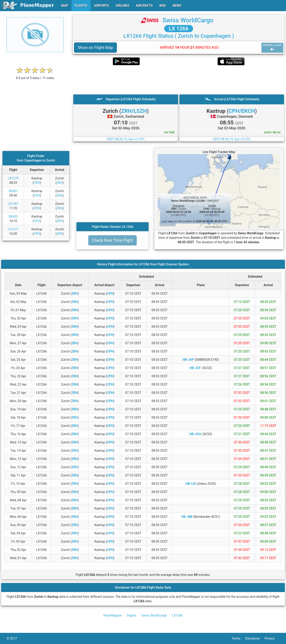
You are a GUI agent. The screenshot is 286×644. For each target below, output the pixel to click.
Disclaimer (255, 638)
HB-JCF (195, 368)
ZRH (60, 183)
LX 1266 (179, 29)
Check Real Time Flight (113, 240)
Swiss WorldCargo (188, 20)
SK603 (13, 216)
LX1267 (13, 204)
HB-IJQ (191, 484)
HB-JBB (187, 517)
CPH (37, 183)
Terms (238, 638)
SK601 (13, 191)
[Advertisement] (179, 80)
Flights (132, 615)
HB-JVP (188, 360)
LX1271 (13, 229)
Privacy (272, 638)
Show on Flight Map (95, 47)
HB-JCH (195, 434)
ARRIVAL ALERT (272, 47)
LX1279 (13, 178)
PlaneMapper (113, 615)
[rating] (35, 76)
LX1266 (177, 615)
